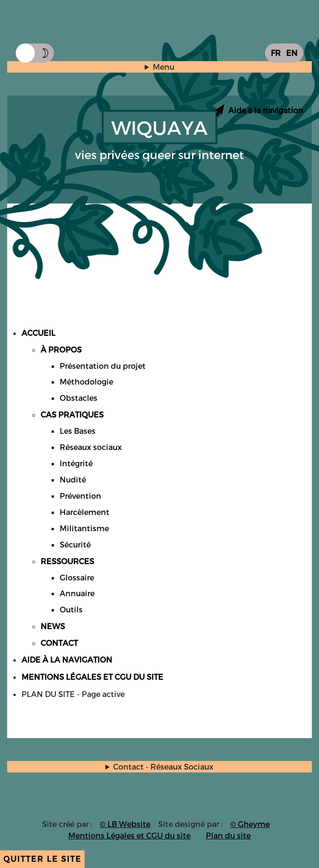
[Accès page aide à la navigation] (259, 110)
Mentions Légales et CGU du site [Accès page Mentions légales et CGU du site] (129, 835)
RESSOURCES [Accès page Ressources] (67, 561)
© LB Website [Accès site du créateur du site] (125, 824)
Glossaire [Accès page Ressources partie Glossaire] (77, 577)
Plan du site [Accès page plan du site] (228, 835)
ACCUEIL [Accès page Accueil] (38, 333)
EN (292, 53)
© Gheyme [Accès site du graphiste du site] (250, 824)
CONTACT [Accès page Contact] (59, 643)
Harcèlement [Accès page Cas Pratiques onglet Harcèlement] (85, 512)
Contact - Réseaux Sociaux (163, 766)
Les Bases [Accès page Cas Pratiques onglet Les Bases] (78, 431)
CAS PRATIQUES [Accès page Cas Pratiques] (72, 414)
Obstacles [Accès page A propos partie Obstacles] (79, 398)
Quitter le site (43, 859)
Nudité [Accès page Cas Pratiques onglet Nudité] (73, 479)
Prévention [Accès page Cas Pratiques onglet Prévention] (80, 496)
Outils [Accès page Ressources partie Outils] (71, 609)
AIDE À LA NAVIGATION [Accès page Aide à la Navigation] (67, 659)
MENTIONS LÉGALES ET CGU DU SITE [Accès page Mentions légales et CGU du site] (92, 677)
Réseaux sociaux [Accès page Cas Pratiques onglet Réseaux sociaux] (91, 447)
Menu (164, 67)
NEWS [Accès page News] (53, 626)
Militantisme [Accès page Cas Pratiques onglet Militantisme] (84, 528)
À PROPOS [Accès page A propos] (61, 349)
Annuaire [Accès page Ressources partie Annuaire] (77, 593)
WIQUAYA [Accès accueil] (159, 127)
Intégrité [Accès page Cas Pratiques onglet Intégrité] (76, 463)
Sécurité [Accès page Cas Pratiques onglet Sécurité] (75, 544)
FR (276, 53)
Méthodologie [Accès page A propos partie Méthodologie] (86, 381)
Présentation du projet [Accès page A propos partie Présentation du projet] (103, 366)
